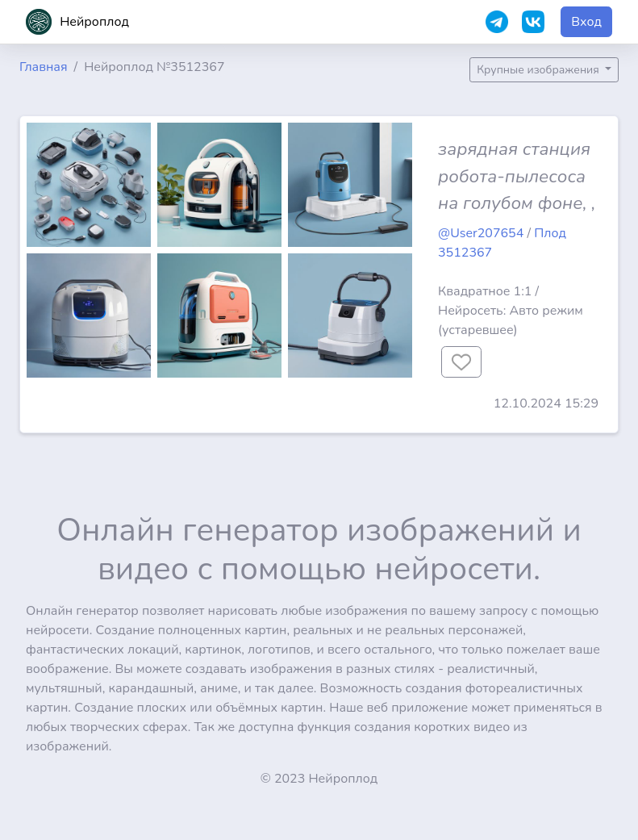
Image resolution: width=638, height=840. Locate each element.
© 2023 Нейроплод (319, 779)
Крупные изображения (539, 70)
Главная (44, 67)
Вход (586, 22)
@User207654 (481, 233)
